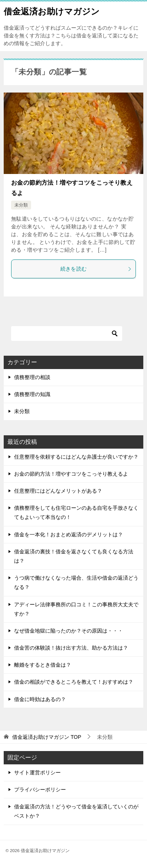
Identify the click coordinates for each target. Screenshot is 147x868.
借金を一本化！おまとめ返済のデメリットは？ (69, 534)
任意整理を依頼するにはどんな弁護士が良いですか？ (76, 457)
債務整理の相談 (32, 377)
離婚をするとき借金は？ (43, 665)
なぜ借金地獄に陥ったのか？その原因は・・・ (69, 631)
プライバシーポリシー (40, 790)
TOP (47, 737)
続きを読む (96, 269)
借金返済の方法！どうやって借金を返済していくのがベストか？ (76, 811)
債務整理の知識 (32, 394)
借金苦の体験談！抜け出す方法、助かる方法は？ (71, 648)
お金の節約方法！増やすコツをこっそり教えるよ (71, 474)
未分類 (21, 205)
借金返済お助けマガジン (52, 11)
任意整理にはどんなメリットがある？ (58, 491)
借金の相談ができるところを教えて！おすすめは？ (74, 682)
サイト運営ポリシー (37, 773)
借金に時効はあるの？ (40, 699)
